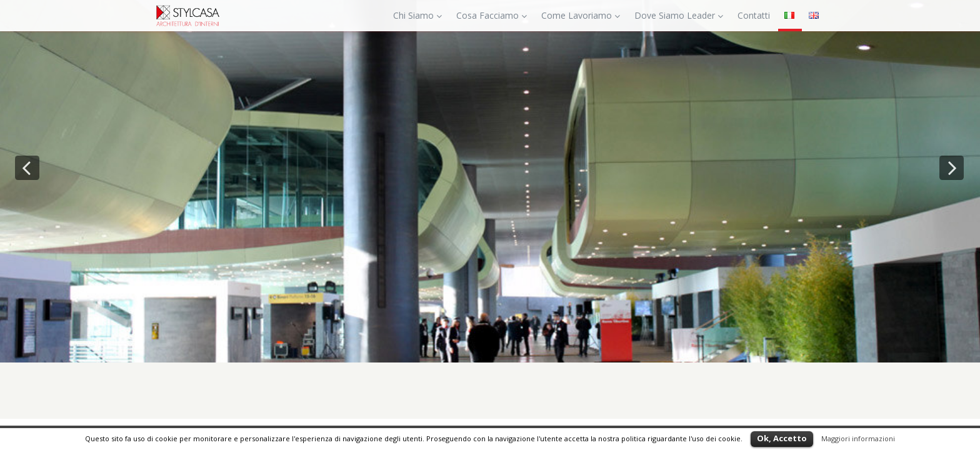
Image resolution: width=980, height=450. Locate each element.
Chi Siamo (417, 15)
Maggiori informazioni (858, 438)
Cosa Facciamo (492, 15)
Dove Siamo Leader (679, 15)
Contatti (754, 15)
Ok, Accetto (782, 438)
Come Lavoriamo (581, 15)
